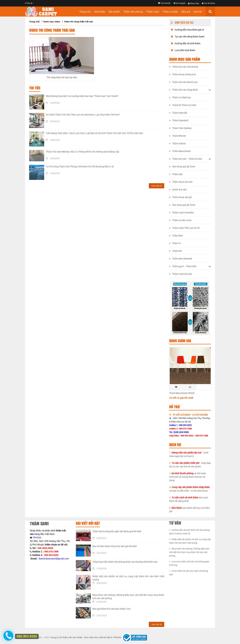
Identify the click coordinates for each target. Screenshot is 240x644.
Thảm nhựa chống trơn (183, 74)
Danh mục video (52, 22)
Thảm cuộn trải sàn (181, 274)
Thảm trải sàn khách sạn (183, 82)
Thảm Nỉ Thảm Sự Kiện (183, 105)
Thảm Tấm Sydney (180, 128)
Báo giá (186, 12)
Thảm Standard (179, 120)
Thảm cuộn (153, 12)
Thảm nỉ (175, 243)
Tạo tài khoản (208, 3)
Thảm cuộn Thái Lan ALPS (184, 228)
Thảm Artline (177, 143)
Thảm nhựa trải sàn (181, 182)
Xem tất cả (156, 186)
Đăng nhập (193, 3)
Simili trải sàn (178, 189)
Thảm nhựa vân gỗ (180, 197)
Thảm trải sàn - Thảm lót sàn (186, 159)
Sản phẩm (114, 12)
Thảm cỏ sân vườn (180, 220)
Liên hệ (197, 12)
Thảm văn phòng (133, 12)
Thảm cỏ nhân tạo (180, 97)
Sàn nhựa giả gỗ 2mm (182, 166)
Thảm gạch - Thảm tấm (183, 266)
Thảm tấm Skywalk (181, 259)
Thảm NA (175, 251)
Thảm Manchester (180, 151)
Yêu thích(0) (164, 3)
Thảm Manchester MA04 (182, 393)
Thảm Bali (176, 235)
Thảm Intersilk (178, 113)
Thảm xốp (176, 174)
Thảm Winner (178, 136)
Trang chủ (85, 12)
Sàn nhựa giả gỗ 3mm (182, 205)
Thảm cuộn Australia (181, 212)
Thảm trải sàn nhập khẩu (184, 90)
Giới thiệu (100, 12)
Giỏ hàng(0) (179, 3)
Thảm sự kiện (170, 12)
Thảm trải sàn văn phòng (184, 67)
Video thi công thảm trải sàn (78, 22)
